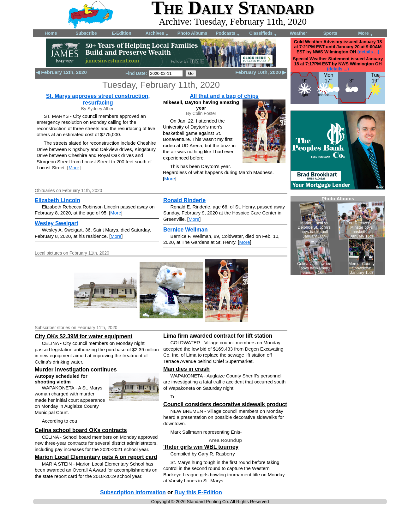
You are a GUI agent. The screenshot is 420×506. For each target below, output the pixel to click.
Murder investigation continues (76, 370)
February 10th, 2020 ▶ (261, 72)
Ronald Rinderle (184, 200)
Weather (299, 33)
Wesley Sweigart (57, 223)
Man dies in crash (186, 369)
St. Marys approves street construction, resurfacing (98, 99)
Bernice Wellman (186, 230)
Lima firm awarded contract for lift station (218, 336)
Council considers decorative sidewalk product (225, 404)
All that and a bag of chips (224, 96)
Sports (330, 33)
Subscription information (133, 492)
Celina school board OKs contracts (81, 430)
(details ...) (368, 52)
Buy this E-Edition (198, 492)
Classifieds (263, 34)
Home (51, 33)
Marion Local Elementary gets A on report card (96, 457)
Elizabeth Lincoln (57, 200)
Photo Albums (192, 33)
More (366, 34)
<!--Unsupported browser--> (338, 235)
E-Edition (121, 33)
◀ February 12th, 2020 (61, 72)
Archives (157, 34)
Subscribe (86, 33)
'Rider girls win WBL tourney (201, 447)
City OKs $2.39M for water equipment (84, 336)
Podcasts (228, 34)
